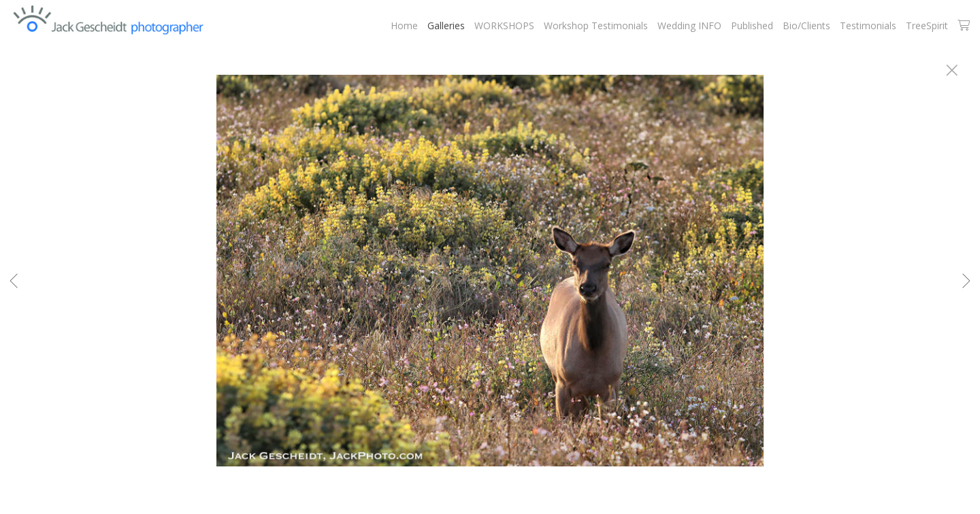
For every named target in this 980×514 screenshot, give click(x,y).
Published (752, 25)
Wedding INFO (689, 25)
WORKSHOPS (504, 25)
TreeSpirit (927, 25)
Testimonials (868, 25)
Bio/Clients (806, 25)
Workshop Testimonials (596, 25)
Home (404, 25)
